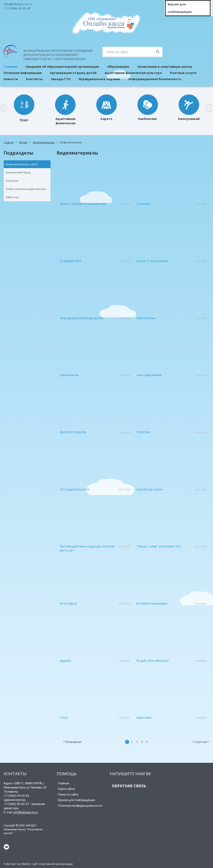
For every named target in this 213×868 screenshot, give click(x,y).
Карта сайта (66, 789)
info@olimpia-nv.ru (26, 812)
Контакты (34, 79)
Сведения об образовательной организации (62, 66)
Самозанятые (146, 318)
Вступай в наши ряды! (152, 603)
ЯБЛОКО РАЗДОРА (73, 432)
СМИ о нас (12, 197)
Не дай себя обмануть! (152, 661)
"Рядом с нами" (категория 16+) (159, 546)
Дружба (65, 661)
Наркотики (144, 718)
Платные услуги (183, 73)
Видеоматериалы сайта (22, 164)
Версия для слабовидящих (180, 8)
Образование (118, 66)
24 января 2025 (71, 261)
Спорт (64, 718)
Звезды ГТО (61, 79)
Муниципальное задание (99, 79)
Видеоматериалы (44, 142)
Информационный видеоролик (82, 318)
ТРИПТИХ (143, 432)
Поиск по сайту (68, 794)
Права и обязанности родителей (83, 204)
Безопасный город (18, 172)
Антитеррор (68, 603)
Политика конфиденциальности (80, 806)
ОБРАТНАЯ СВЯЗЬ (129, 786)
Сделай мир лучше (149, 489)
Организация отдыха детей (73, 73)
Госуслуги (12, 181)
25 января (143, 204)
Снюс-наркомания (149, 375)
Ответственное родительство (26, 189)
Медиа (23, 142)
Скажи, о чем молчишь (152, 261)
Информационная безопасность (155, 79)
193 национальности (75, 489)
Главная (9, 142)
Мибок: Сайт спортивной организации (47, 864)
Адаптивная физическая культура (133, 73)
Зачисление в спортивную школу (165, 66)
